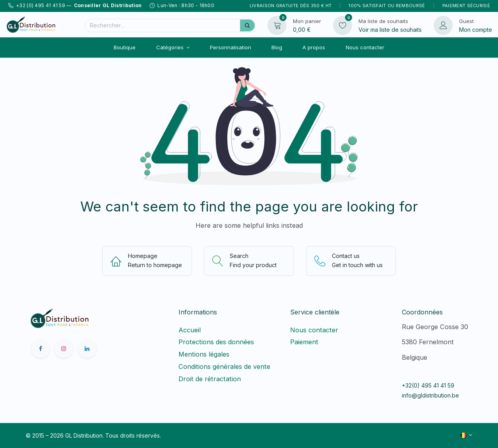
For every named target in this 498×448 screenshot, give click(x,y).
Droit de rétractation (212, 379)
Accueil (190, 330)
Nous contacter (314, 330)
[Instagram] (64, 349)
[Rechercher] (247, 25)
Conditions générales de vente (224, 367)
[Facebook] (41, 349)
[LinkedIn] (87, 349)
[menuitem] (125, 47)
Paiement (304, 342)
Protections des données (216, 342)
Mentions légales (204, 354)
